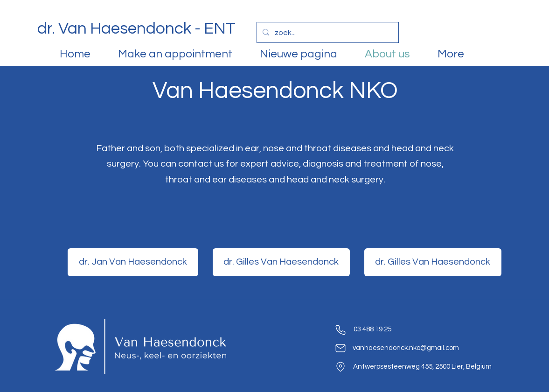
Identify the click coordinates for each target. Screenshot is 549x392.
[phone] (341, 330)
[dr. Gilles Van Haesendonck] (281, 262)
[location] (341, 367)
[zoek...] (327, 33)
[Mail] (341, 348)
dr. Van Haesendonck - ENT (136, 28)
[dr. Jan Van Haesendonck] (133, 262)
